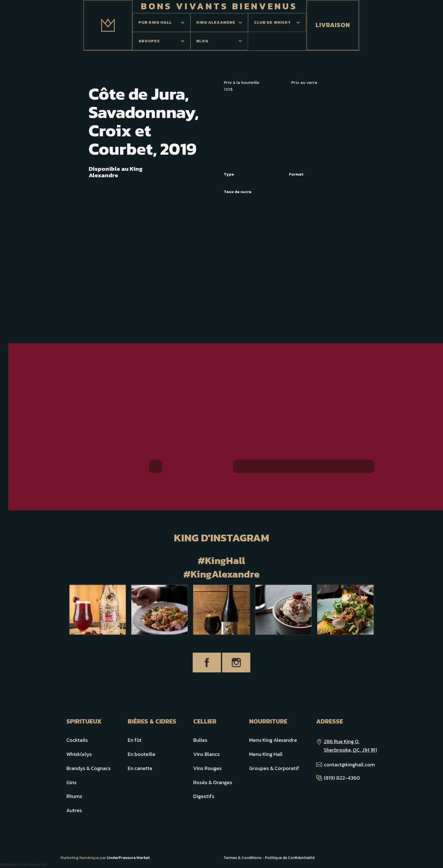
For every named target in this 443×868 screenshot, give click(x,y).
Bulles (200, 740)
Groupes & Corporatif (274, 768)
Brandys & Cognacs (89, 768)
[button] (161, 23)
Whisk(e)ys (79, 754)
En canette (140, 768)
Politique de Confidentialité (290, 858)
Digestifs (204, 796)
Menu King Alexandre (273, 740)
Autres (74, 810)
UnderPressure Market (128, 858)
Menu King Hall (266, 754)
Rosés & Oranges (213, 782)
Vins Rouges (208, 768)
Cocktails (77, 740)
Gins (71, 782)
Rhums (74, 796)
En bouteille (142, 754)
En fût (135, 740)
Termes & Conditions (242, 858)
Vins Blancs (207, 754)
